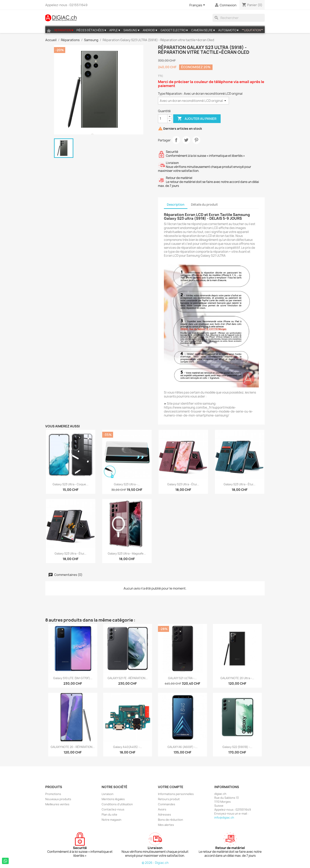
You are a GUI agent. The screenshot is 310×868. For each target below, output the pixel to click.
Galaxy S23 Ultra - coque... (70, 484)
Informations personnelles (176, 794)
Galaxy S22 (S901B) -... (237, 747)
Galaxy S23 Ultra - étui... (183, 484)
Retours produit (169, 799)
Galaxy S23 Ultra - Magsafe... (127, 553)
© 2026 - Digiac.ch (155, 863)
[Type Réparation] (193, 101)
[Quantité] (163, 119)
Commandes (167, 804)
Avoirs (162, 809)
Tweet (186, 140)
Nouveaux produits (58, 799)
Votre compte (171, 787)
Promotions (53, 794)
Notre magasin (112, 820)
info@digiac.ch (224, 817)
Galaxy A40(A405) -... (128, 747)
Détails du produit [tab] (204, 205)
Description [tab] (176, 205)
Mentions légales (113, 799)
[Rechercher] (239, 18)
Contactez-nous (113, 809)
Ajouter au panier (197, 119)
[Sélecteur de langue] (198, 5)
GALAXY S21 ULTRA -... (182, 678)
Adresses (164, 815)
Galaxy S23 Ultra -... (127, 484)
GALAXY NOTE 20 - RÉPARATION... (73, 747)
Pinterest (196, 140)
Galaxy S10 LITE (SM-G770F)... (73, 678)
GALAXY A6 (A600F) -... (182, 747)
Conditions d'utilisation (117, 804)
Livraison (108, 794)
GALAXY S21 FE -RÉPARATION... (128, 678)
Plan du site (109, 815)
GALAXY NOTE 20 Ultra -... (237, 678)
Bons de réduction (171, 820)
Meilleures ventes (57, 804)
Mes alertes (166, 825)
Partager (176, 140)
